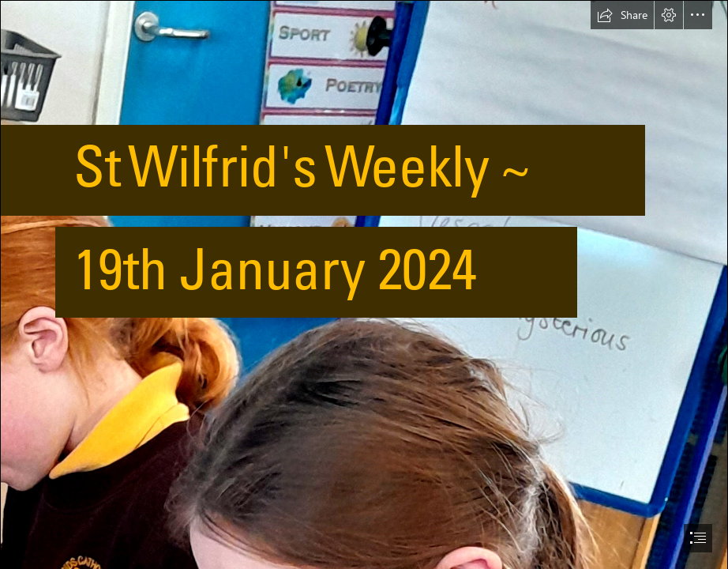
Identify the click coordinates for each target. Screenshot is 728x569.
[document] (364, 284)
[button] (622, 15)
